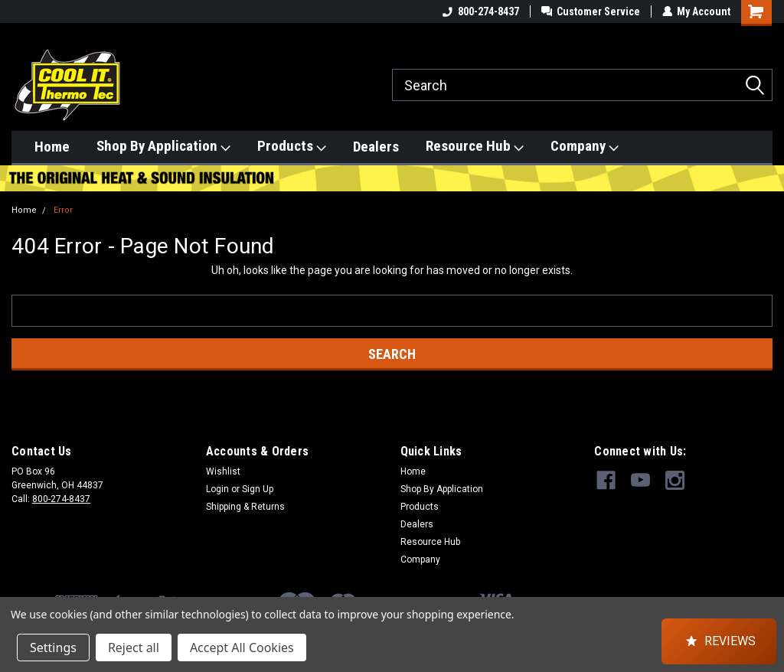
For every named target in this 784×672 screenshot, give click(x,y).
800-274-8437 (480, 11)
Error (63, 210)
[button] (719, 641)
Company (585, 146)
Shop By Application (163, 146)
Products (292, 146)
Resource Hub (475, 146)
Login (217, 489)
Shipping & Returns (245, 507)
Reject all (134, 648)
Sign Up (258, 489)
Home (52, 147)
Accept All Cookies (242, 648)
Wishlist (223, 471)
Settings (53, 648)
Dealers (376, 147)
